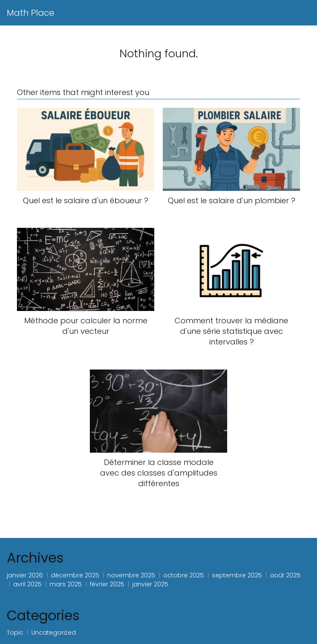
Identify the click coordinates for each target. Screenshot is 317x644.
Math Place (31, 13)
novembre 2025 (131, 575)
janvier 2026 (25, 575)
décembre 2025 (75, 575)
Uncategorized (54, 633)
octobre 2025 (184, 575)
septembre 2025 (237, 575)
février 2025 (107, 584)
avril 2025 (27, 584)
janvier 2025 (150, 584)
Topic (15, 633)
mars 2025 (66, 584)
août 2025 (285, 575)
